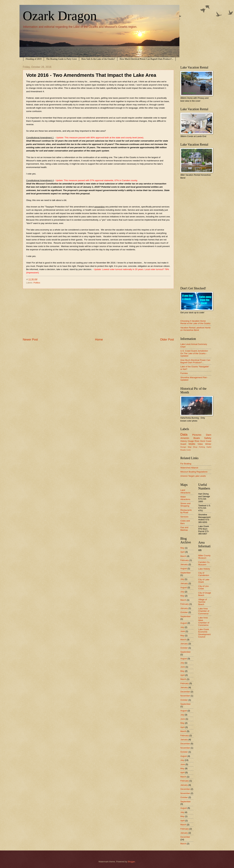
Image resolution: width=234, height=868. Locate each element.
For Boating (186, 464)
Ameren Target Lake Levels (193, 476)
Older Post (167, 340)
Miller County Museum (204, 557)
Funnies (184, 373)
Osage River (194, 441)
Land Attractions (185, 491)
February (185, 560)
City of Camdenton (204, 574)
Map (190, 447)
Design (183, 447)
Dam (209, 435)
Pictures (197, 435)
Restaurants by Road (186, 511)
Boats (197, 438)
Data (184, 434)
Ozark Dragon (60, 16)
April (182, 552)
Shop (195, 447)
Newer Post (30, 340)
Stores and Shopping (185, 505)
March (183, 556)
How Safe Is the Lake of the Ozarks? (98, 59)
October (184, 612)
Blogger (131, 862)
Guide (189, 450)
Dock (203, 441)
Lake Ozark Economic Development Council (204, 633)
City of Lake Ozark (204, 581)
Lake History (204, 569)
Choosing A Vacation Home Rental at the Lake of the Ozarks (195, 322)
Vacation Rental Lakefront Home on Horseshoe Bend (195, 329)
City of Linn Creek (203, 587)
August (184, 568)
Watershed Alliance (189, 468)
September (185, 573)
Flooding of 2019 (34, 59)
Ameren (185, 438)
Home (99, 340)
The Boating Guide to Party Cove (61, 59)
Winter (208, 444)
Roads (183, 450)
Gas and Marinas (184, 529)
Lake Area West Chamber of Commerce (204, 621)
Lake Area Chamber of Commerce (204, 611)
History (184, 441)
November (185, 696)
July (182, 579)
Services (184, 517)
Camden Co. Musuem (204, 563)
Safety (208, 438)
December (185, 692)
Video (200, 444)
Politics (37, 283)
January (184, 564)
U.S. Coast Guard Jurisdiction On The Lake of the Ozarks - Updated (194, 353)
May (182, 548)
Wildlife (192, 444)
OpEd (209, 447)
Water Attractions (185, 498)
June (183, 631)
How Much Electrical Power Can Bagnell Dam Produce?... (146, 59)
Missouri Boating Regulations (194, 472)
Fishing (202, 447)
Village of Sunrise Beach (203, 602)
